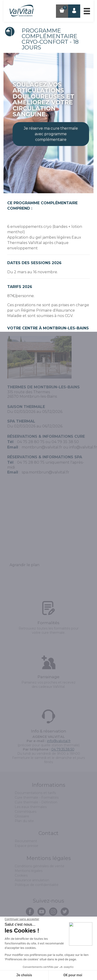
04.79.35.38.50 (63, 749)
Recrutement (26, 841)
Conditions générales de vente (40, 866)
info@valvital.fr (83, 447)
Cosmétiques (26, 812)
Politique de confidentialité (37, 885)
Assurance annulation (32, 880)
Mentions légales (29, 871)
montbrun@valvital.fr (42, 447)
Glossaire (22, 816)
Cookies (21, 875)
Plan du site (24, 821)
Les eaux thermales (31, 807)
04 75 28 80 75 (31, 442)
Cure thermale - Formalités (37, 798)
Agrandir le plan (24, 565)
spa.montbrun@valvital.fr (45, 472)
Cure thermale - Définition (36, 802)
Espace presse (26, 846)
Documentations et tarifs (35, 793)
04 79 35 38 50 (65, 442)
